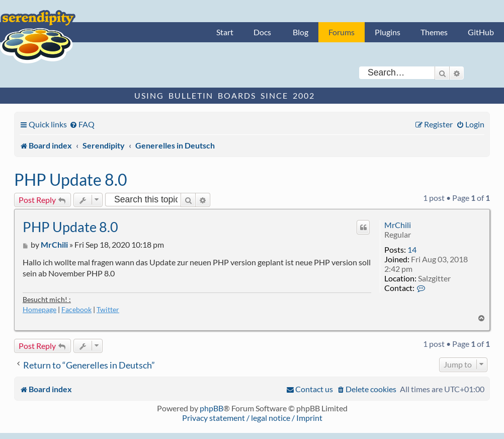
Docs (262, 32)
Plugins (388, 32)
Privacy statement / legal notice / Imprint (252, 418)
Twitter (108, 309)
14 (412, 249)
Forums (342, 32)
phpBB (212, 408)
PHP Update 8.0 (71, 179)
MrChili (398, 225)
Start (225, 32)
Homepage (39, 309)
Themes (434, 32)
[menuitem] (82, 124)
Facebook (76, 309)
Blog (301, 32)
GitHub (481, 32)
